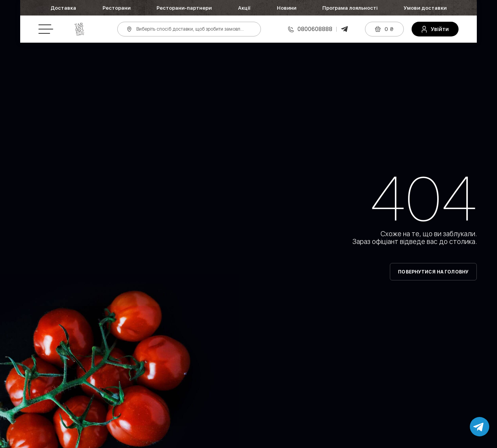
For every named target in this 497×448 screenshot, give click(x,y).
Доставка (63, 8)
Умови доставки (425, 8)
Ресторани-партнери (184, 8)
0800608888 (315, 29)
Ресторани (116, 8)
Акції (244, 8)
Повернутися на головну (433, 272)
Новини (287, 8)
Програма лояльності (350, 8)
